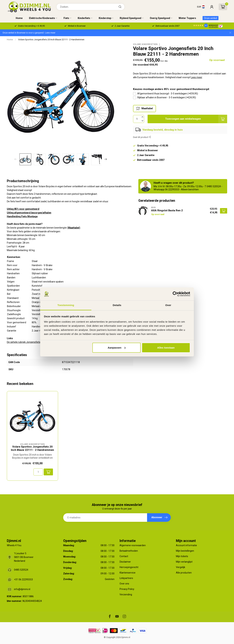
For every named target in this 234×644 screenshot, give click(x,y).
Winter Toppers (187, 18)
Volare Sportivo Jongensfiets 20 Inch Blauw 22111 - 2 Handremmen (51, 40)
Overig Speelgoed (160, 18)
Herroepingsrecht (129, 567)
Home (19, 18)
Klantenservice (128, 573)
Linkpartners (126, 578)
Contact (124, 556)
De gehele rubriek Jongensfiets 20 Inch (28, 342)
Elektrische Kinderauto (42, 18)
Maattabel (74, 228)
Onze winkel (211, 18)
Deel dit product (142, 137)
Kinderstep (105, 18)
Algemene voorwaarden (133, 545)
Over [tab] (168, 305)
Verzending (126, 595)
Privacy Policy (127, 589)
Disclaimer (125, 562)
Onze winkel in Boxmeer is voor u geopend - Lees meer (29, 33)
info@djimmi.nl (22, 589)
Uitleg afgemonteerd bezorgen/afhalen (29, 213)
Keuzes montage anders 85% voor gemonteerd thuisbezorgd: (171, 89)
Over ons (124, 584)
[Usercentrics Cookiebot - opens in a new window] (175, 294)
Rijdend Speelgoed (130, 18)
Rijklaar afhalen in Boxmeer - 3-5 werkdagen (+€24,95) (167, 97)
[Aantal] (38, 472)
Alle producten (184, 573)
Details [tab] (117, 305)
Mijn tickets (182, 556)
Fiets (66, 18)
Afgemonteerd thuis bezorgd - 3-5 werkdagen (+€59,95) (168, 94)
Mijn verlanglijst (184, 562)
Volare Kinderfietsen (145, 44)
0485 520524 (21, 570)
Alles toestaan (166, 348)
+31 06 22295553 (23, 579)
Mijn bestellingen (185, 551)
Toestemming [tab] (66, 305)
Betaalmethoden (129, 551)
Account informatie (186, 545)
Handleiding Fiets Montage (22, 216)
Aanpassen (117, 348)
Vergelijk (181, 567)
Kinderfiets (84, 18)
